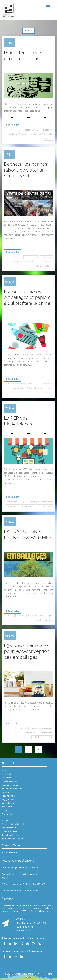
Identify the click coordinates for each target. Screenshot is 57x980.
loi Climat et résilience (42, 620)
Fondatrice (6, 778)
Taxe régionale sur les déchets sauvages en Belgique (21, 876)
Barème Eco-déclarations (13, 839)
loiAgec (49, 616)
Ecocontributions (35, 616)
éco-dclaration (28, 506)
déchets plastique (44, 266)
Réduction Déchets (10, 835)
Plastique (20, 616)
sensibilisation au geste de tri (23, 262)
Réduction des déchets (12, 789)
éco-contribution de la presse (39, 388)
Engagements (8, 799)
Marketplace (12, 502)
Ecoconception (20, 728)
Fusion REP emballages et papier (20, 384)
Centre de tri (46, 257)
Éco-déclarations (9, 781)
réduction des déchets (42, 737)
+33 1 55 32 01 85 (24, 927)
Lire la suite (13, 125)
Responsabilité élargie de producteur (36, 502)
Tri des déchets (31, 257)
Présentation (7, 774)
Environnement (45, 733)
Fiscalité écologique (10, 785)
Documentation (9, 828)
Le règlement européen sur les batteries (20, 891)
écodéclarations (32, 130)
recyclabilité (30, 733)
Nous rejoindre (8, 796)
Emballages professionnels (40, 134)
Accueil (5, 770)
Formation (6, 792)
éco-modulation (17, 388)
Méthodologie (8, 803)
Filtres (28, 31)
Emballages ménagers (16, 134)
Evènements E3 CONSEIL (13, 824)
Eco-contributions (10, 831)
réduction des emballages (41, 728)
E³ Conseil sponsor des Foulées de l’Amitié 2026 (23, 884)
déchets (48, 393)
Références (7, 807)
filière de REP (13, 506)
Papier (10, 616)
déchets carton (45, 262)
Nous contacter (23, 930)
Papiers (48, 139)
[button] (48, 7)
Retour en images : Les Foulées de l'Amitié (21, 867)
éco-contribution (45, 384)
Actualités (6, 820)
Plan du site (7, 814)
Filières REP (47, 130)
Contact (5, 810)
